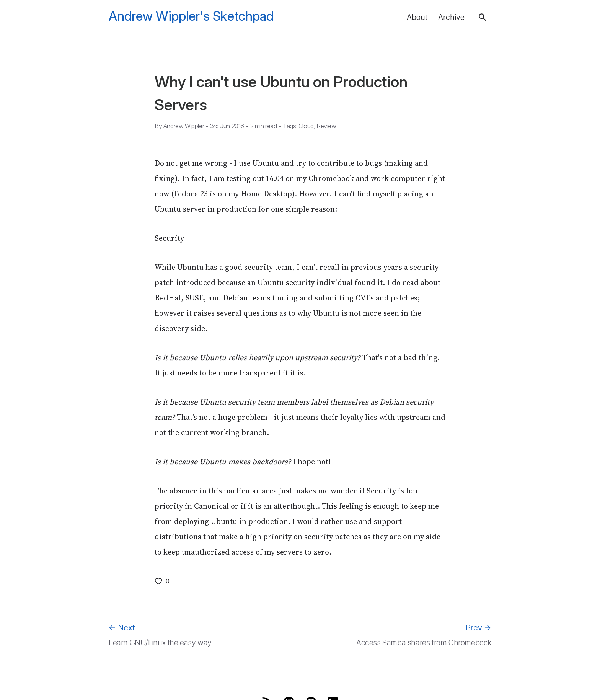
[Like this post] (162, 581)
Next (122, 628)
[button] (483, 17)
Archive (451, 17)
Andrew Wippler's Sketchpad (191, 16)
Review (326, 126)
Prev (479, 628)
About (417, 17)
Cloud (306, 126)
